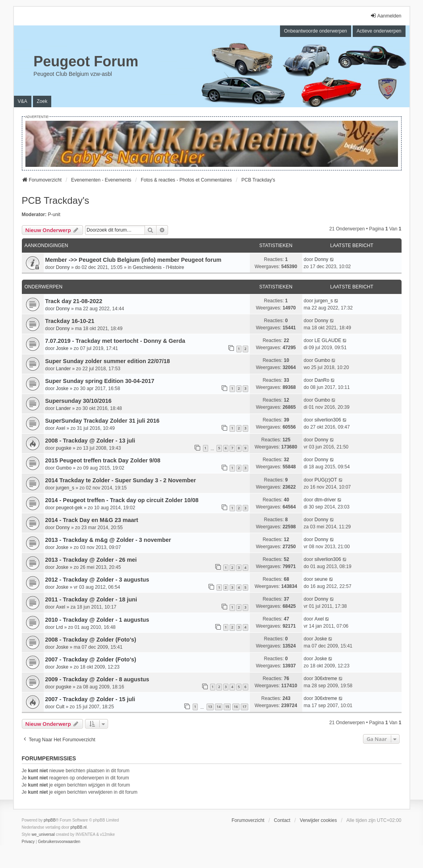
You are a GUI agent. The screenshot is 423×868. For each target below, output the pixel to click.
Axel (61, 428)
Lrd (59, 627)
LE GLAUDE (328, 340)
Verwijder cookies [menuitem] (318, 820)
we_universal (43, 834)
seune (321, 579)
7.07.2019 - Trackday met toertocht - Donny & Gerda (115, 341)
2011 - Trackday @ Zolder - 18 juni (91, 599)
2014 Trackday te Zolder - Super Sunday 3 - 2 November (121, 480)
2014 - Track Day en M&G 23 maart (92, 520)
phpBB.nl (78, 827)
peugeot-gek (69, 508)
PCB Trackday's (56, 200)
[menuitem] (28, 842)
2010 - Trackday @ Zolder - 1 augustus (97, 620)
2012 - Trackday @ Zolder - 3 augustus (97, 580)
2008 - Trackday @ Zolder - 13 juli (90, 441)
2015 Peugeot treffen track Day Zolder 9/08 (103, 460)
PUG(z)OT (326, 480)
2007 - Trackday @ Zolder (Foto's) (91, 659)
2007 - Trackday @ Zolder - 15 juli (90, 699)
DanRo (322, 380)
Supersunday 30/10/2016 (78, 401)
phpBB (50, 820)
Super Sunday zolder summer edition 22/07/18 (108, 361)
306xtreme (326, 679)
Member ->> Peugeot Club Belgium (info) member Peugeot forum (133, 260)
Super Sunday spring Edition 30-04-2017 (100, 381)
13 (210, 707)
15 (227, 707)
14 (218, 707)
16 (236, 707)
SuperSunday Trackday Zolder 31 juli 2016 (102, 421)
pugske (64, 448)
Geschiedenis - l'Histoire (158, 267)
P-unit (54, 215)
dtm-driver (325, 500)
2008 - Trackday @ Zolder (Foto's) (91, 640)
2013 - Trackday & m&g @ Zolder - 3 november (108, 540)
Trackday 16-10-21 (70, 321)
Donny (63, 267)
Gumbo (322, 360)
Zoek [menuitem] (42, 101)
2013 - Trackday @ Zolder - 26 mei (91, 560)
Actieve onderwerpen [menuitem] (379, 31)
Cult (60, 707)
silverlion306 (328, 420)
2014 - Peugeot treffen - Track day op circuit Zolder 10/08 (122, 500)
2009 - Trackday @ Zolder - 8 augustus (97, 679)
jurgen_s (324, 301)
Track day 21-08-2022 (74, 301)
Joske (62, 348)
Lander (63, 369)
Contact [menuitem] (282, 820)
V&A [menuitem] (23, 101)
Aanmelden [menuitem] (386, 16)
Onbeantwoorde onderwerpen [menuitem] (316, 31)
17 (244, 707)
